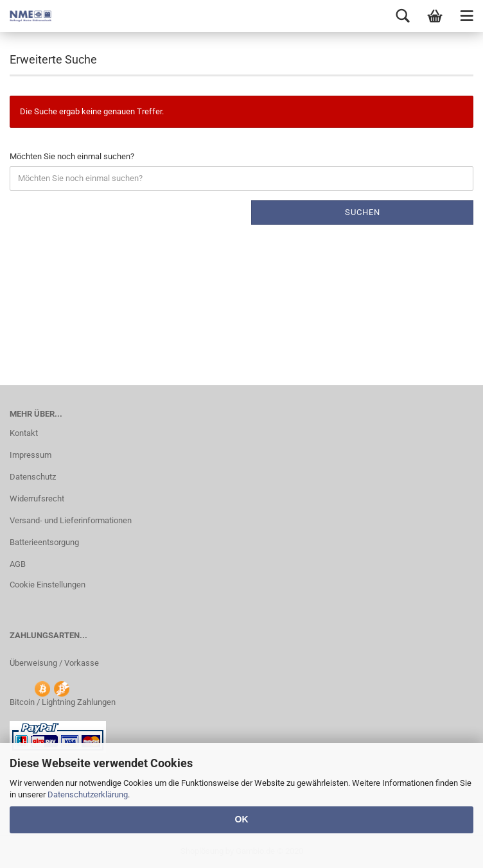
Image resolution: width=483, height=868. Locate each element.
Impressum (31, 455)
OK (242, 819)
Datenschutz (33, 477)
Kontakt (24, 433)
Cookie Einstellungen (48, 585)
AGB (18, 564)
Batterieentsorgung (44, 542)
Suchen (363, 212)
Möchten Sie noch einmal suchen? (72, 156)
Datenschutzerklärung (88, 794)
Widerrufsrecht (37, 499)
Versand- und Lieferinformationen (71, 520)
